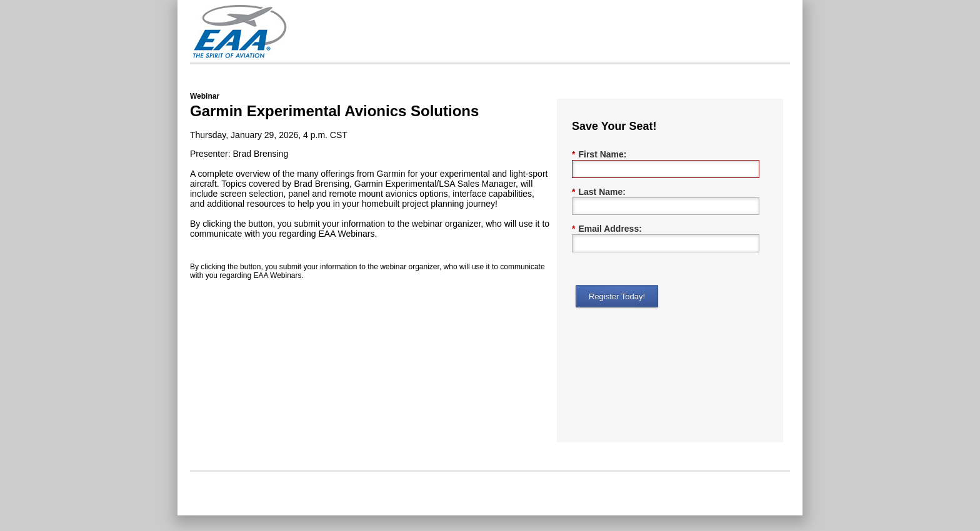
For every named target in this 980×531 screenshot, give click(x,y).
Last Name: (599, 192)
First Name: (599, 155)
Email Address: (607, 229)
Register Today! (617, 296)
